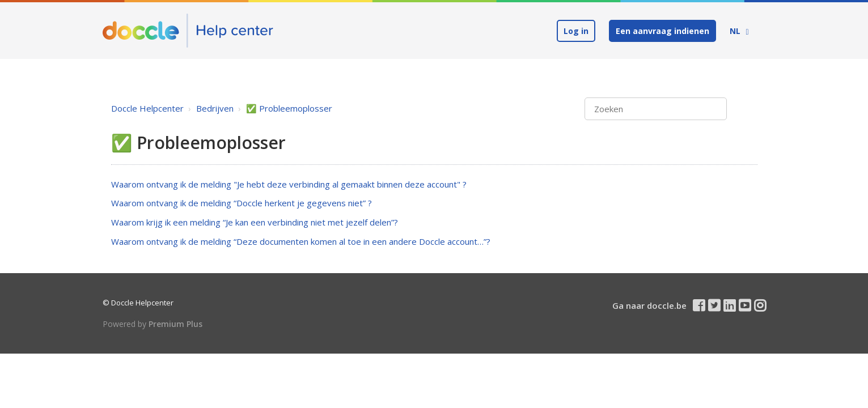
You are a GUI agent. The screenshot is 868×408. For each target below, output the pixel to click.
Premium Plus (175, 324)
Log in (576, 31)
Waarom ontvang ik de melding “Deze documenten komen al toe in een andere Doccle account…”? (301, 241)
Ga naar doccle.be (649, 305)
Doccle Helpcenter (147, 108)
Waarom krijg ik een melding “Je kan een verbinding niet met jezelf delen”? (255, 222)
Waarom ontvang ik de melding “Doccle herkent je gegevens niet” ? (242, 203)
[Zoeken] (656, 109)
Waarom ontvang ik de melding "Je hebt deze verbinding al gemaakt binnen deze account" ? (289, 184)
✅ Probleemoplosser (289, 108)
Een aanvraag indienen (662, 31)
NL (736, 31)
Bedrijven (215, 108)
